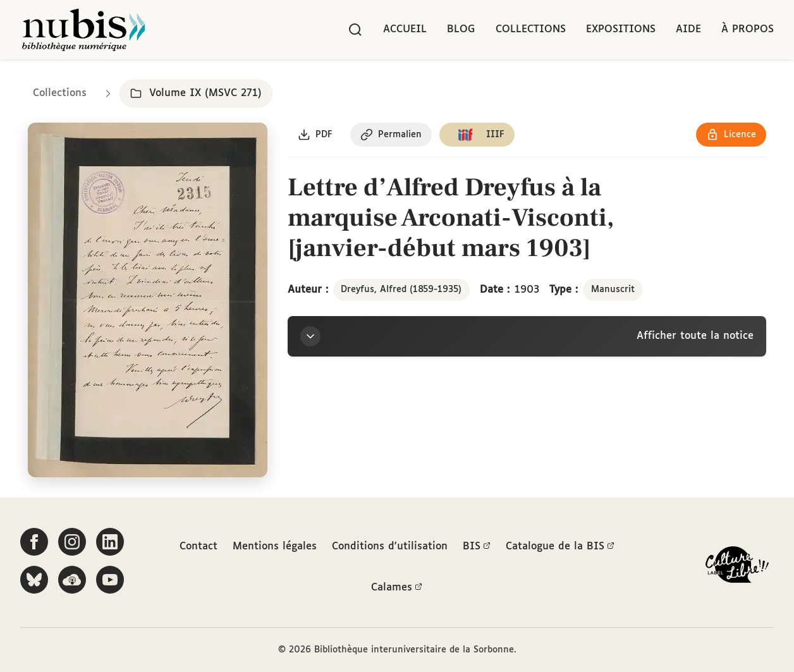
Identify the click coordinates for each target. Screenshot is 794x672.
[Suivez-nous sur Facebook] (34, 542)
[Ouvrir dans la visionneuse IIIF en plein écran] (148, 300)
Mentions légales (275, 547)
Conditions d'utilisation (390, 547)
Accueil (405, 29)
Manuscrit (613, 290)
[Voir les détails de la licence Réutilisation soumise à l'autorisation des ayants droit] (731, 135)
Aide (688, 29)
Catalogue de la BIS (560, 547)
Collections (531, 29)
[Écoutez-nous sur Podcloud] (72, 580)
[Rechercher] (355, 30)
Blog (461, 29)
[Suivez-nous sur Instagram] (72, 542)
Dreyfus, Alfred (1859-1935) (401, 290)
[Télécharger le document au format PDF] (315, 135)
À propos (748, 29)
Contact (198, 547)
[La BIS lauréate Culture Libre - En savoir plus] (737, 567)
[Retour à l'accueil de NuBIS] (83, 30)
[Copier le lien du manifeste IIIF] (477, 135)
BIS (477, 547)
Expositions (621, 29)
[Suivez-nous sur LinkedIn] (110, 542)
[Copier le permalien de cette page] (391, 135)
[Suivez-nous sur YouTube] (110, 580)
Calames (397, 588)
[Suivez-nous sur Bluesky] (34, 580)
